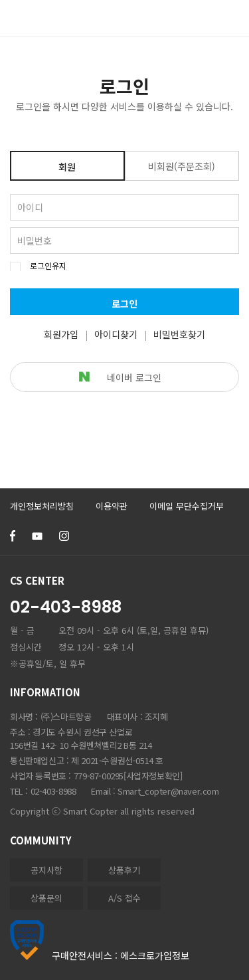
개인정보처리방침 (42, 506)
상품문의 (46, 898)
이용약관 (112, 506)
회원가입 (61, 334)
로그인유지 (48, 266)
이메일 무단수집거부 (187, 506)
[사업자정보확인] (153, 776)
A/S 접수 (124, 898)
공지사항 (46, 870)
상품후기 (124, 870)
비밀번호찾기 (179, 334)
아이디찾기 (116, 334)
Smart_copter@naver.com (168, 791)
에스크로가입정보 (155, 955)
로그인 (124, 304)
